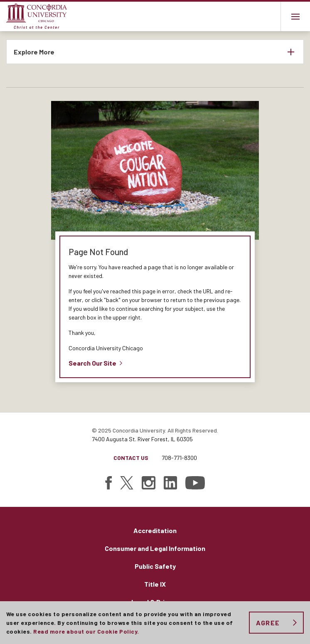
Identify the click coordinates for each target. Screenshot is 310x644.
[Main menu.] (295, 16)
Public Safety (155, 566)
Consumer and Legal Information (155, 548)
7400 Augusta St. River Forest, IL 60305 (142, 439)
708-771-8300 (179, 458)
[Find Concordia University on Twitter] (127, 483)
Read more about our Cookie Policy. (86, 631)
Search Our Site (92, 363)
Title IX (155, 584)
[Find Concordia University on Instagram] (149, 483)
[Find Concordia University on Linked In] (170, 483)
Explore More (34, 52)
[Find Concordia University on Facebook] (108, 483)
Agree (268, 623)
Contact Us (131, 458)
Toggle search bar (266, 16)
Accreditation (155, 530)
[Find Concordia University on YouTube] (195, 483)
